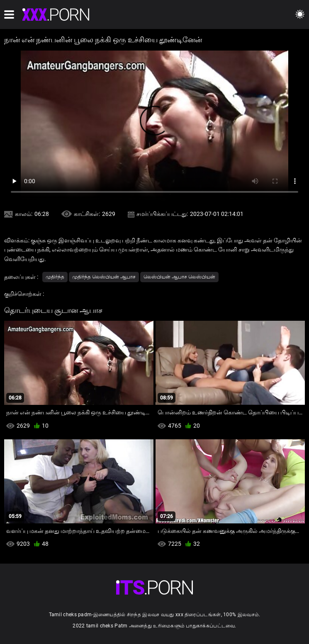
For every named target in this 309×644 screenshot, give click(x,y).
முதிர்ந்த (55, 277)
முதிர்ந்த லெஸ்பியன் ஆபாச (104, 277)
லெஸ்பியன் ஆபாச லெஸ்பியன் (179, 277)
